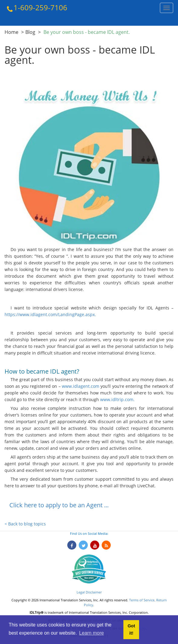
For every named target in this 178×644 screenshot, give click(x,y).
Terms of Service (142, 600)
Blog (30, 32)
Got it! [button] (131, 629)
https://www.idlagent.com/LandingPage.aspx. (50, 314)
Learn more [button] (91, 633)
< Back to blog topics (25, 524)
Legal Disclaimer (89, 592)
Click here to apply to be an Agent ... (59, 505)
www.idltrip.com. (117, 399)
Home (11, 32)
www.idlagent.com (81, 386)
